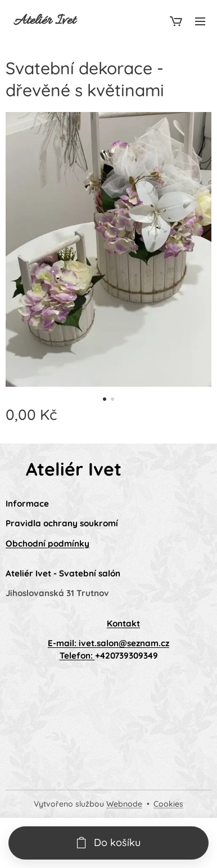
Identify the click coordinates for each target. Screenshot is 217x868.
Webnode (124, 804)
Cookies (168, 804)
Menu (200, 21)
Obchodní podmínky (48, 543)
